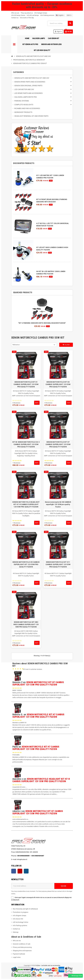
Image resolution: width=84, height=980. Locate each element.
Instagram (26, 871)
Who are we (17, 941)
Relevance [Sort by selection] (16, 345)
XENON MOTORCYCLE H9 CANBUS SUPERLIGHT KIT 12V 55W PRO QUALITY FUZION (26, 564)
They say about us (27, 13)
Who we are (15, 13)
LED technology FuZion (20, 922)
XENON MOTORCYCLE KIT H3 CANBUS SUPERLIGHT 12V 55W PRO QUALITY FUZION (58, 384)
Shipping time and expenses (22, 951)
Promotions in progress (21, 912)
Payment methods (19, 954)
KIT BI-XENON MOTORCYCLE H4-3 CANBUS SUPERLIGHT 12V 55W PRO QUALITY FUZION (26, 444)
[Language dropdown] (60, 15)
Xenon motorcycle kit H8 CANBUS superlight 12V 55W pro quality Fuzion (58, 504)
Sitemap (16, 932)
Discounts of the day (27, 18)
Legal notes (17, 957)
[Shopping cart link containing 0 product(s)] (68, 32)
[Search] (60, 23)
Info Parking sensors (47, 15)
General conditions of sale (22, 944)
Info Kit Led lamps (33, 15)
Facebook (14, 871)
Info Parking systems (20, 925)
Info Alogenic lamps (19, 916)
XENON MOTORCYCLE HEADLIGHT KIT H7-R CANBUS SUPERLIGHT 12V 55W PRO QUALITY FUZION (26, 504)
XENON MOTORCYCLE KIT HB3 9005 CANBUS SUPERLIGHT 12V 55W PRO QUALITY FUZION (26, 624)
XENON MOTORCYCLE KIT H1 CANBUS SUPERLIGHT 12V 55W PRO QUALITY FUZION (26, 384)
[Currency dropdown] (69, 15)
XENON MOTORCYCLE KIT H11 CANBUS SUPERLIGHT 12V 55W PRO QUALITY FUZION (58, 564)
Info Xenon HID (18, 919)
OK (64, 886)
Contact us (15, 18)
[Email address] (33, 886)
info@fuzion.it (33, 859)
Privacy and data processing (22, 947)
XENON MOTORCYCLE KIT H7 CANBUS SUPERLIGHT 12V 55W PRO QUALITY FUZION (58, 444)
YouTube (20, 871)
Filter (66, 345)
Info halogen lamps (41, 13)
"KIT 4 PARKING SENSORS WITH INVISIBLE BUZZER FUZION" (42, 323)
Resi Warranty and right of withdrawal (25, 909)
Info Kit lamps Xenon (18, 15)
